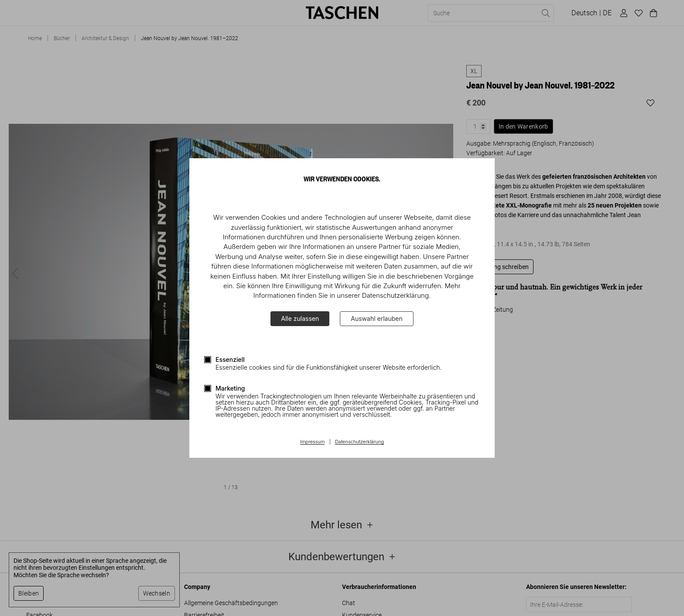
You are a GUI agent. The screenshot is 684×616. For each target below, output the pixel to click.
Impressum (313, 442)
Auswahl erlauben (376, 318)
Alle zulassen (300, 318)
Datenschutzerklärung (359, 442)
